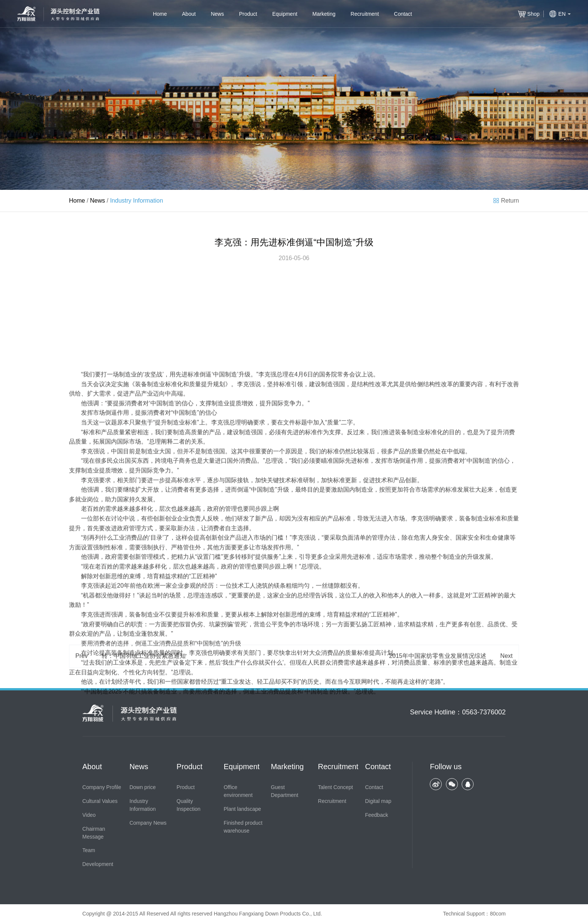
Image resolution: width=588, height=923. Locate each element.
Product (248, 14)
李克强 (267, 497)
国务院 (328, 497)
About (189, 14)
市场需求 (427, 613)
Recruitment (365, 14)
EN (562, 14)
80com (498, 914)
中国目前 (123, 574)
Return (510, 201)
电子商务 (179, 584)
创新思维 (111, 699)
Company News (148, 823)
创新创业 (165, 641)
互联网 (358, 805)
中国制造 (225, 497)
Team (89, 850)
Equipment (285, 14)
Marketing (324, 14)
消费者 (134, 526)
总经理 (306, 718)
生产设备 (173, 785)
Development (98, 864)
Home (160, 14)
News (217, 14)
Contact (403, 14)
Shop (533, 14)
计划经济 (117, 805)
